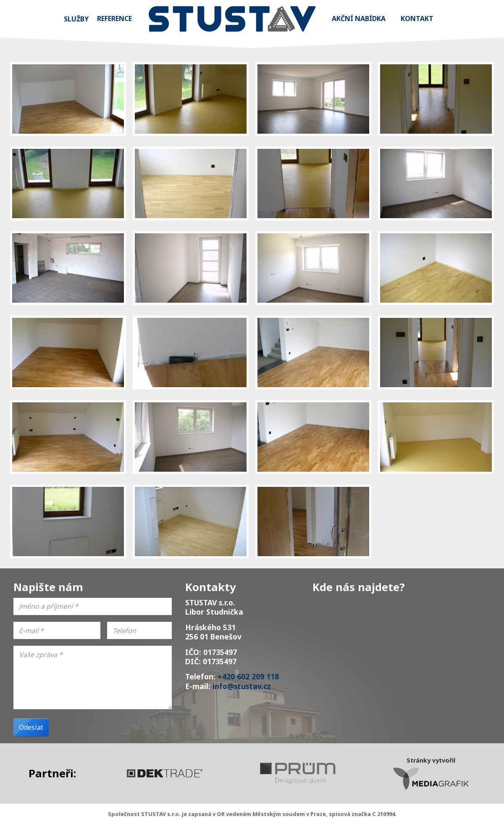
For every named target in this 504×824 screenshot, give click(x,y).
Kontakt (417, 18)
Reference (114, 18)
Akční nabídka (359, 18)
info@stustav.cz (242, 686)
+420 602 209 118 (248, 676)
